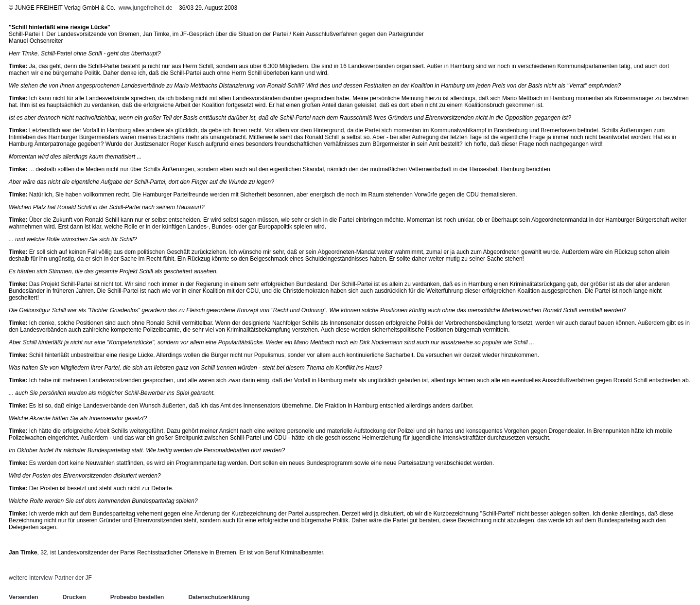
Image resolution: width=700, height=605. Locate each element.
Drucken (74, 597)
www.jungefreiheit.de (146, 8)
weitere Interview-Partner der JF (50, 578)
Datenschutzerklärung (219, 597)
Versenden (24, 597)
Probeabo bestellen (137, 597)
